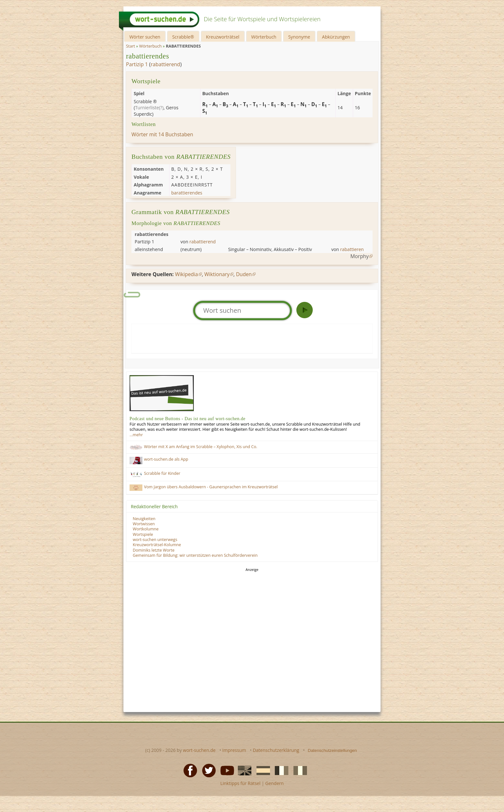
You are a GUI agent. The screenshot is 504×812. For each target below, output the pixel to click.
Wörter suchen (145, 37)
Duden (244, 274)
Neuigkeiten (144, 519)
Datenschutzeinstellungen (333, 750)
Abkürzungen (336, 37)
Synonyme (299, 37)
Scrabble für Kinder (162, 473)
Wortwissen (144, 524)
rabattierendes (148, 56)
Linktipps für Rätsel (240, 783)
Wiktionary (217, 274)
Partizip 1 (137, 64)
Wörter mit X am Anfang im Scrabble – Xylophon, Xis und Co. (201, 447)
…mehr (136, 435)
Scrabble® (183, 37)
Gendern (274, 783)
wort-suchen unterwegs (155, 540)
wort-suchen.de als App (166, 459)
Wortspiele (143, 534)
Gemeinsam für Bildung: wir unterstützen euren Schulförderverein (195, 555)
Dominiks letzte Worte (154, 550)
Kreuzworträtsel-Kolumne (157, 545)
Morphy (360, 256)
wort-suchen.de (199, 750)
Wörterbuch (264, 37)
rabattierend (166, 64)
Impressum (234, 750)
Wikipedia (186, 274)
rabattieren (352, 249)
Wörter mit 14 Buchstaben (162, 134)
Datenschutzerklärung (276, 750)
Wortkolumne (146, 529)
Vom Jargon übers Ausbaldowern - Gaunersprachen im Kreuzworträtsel (211, 487)
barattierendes (187, 193)
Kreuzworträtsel (223, 37)
